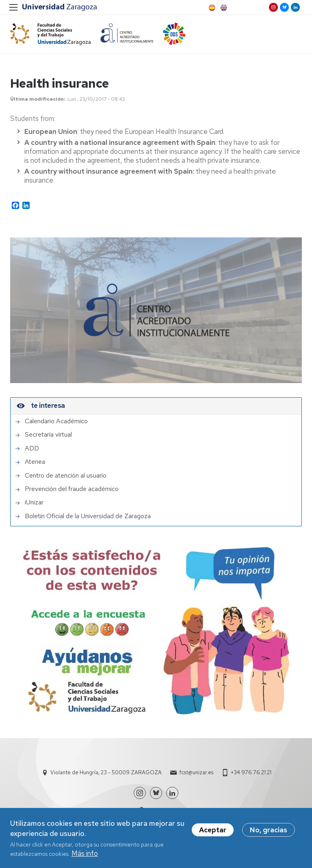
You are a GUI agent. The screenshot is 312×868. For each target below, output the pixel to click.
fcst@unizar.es (196, 772)
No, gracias (269, 830)
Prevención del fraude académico (72, 489)
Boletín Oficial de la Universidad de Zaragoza (88, 516)
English (223, 8)
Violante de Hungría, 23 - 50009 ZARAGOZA (106, 772)
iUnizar (34, 502)
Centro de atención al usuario (66, 476)
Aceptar (213, 830)
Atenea (35, 462)
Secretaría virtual (48, 435)
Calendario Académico (56, 421)
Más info (85, 853)
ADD (32, 448)
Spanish (211, 8)
